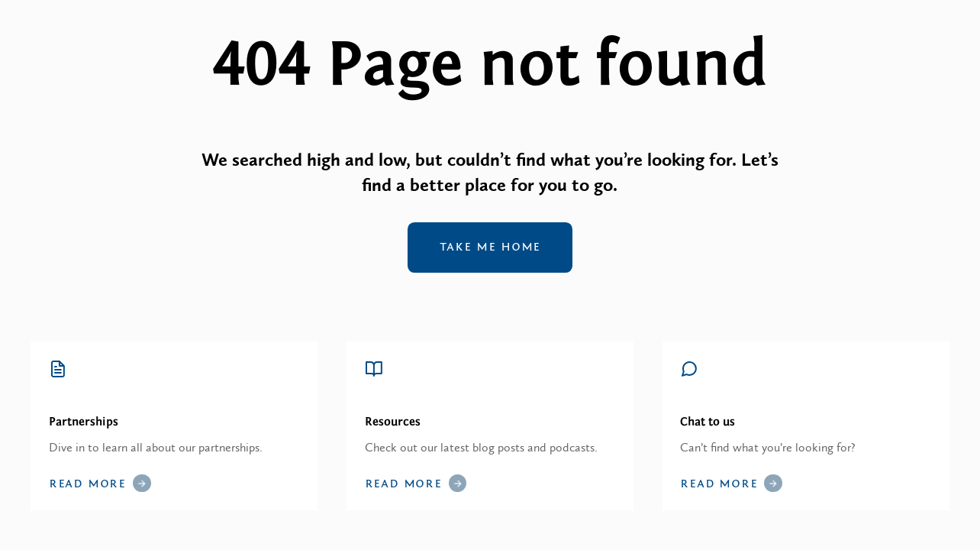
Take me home (490, 247)
